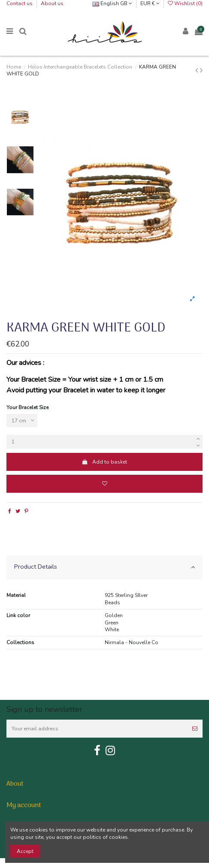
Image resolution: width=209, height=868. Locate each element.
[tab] (104, 567)
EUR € (150, 3)
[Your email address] (97, 729)
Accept (25, 851)
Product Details (104, 567)
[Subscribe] (195, 729)
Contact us (20, 3)
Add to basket (104, 462)
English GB (112, 3)
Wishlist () (185, 3)
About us (52, 3)
